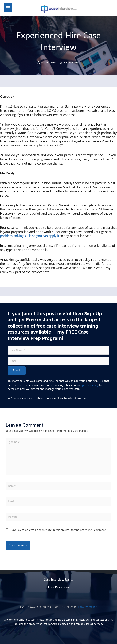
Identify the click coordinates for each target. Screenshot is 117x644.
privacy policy (90, 385)
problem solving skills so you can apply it (30, 236)
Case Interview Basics (58, 580)
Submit (17, 370)
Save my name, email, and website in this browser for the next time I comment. (58, 530)
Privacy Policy (88, 607)
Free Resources (58, 587)
